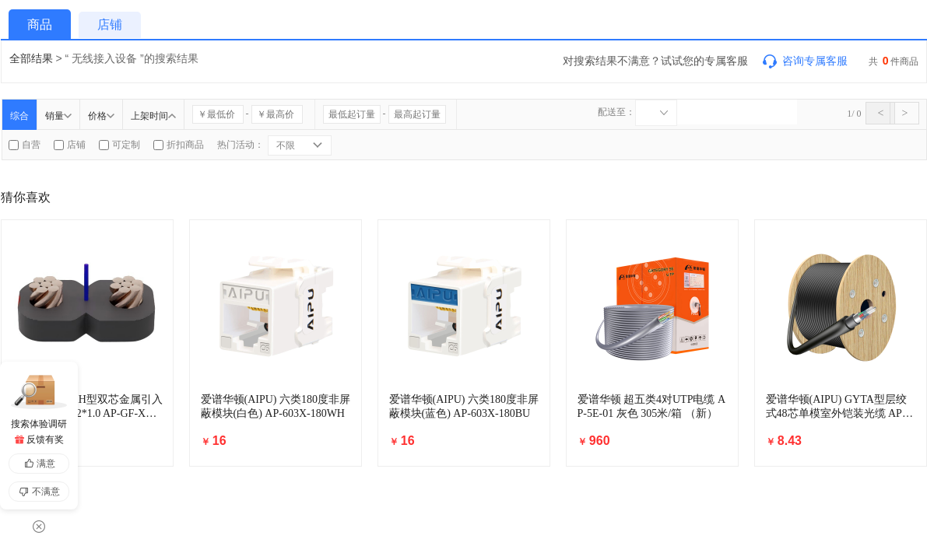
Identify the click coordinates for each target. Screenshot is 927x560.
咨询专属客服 (804, 61)
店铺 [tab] (110, 24)
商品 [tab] (40, 24)
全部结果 (31, 58)
